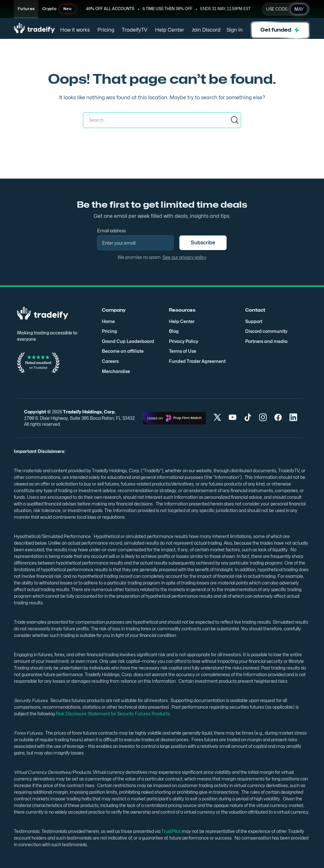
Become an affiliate (123, 351)
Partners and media (266, 341)
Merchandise (116, 371)
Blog (174, 331)
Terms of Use (183, 351)
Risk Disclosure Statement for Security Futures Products (112, 714)
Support (254, 321)
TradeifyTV (135, 30)
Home (108, 321)
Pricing (106, 30)
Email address (112, 231)
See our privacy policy (184, 257)
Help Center (170, 30)
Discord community (266, 331)
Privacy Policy (184, 341)
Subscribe (203, 243)
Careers (110, 361)
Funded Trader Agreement (197, 361)
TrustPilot (171, 831)
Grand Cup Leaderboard (128, 341)
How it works (75, 30)
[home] (34, 30)
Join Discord (206, 30)
